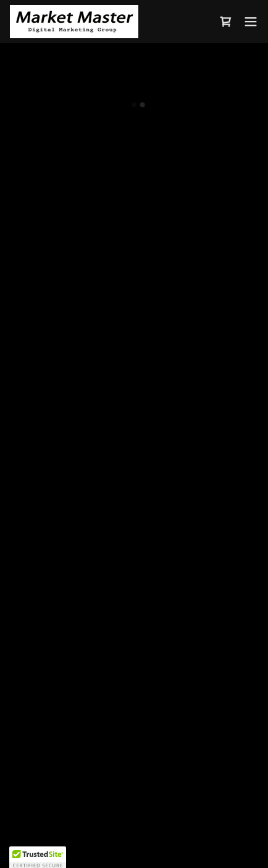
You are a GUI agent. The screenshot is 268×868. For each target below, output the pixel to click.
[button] (226, 22)
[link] (74, 22)
